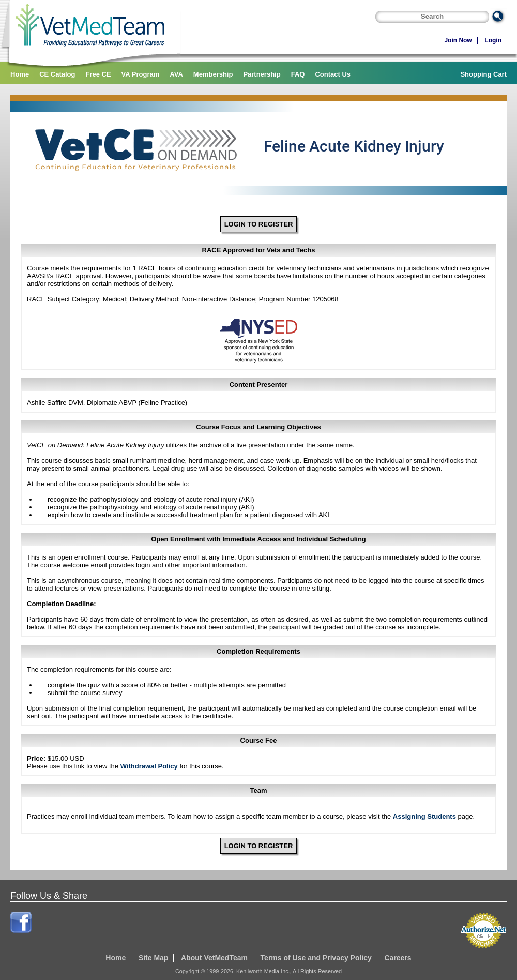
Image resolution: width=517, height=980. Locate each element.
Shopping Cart (483, 74)
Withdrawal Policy (149, 766)
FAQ (298, 74)
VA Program (141, 74)
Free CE (98, 74)
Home (20, 74)
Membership (213, 74)
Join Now (458, 40)
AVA (176, 74)
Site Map (154, 958)
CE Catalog (57, 74)
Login (493, 40)
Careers (398, 958)
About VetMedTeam (214, 958)
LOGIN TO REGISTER (259, 224)
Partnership (262, 74)
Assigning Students (424, 816)
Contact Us (333, 74)
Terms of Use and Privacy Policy (316, 958)
